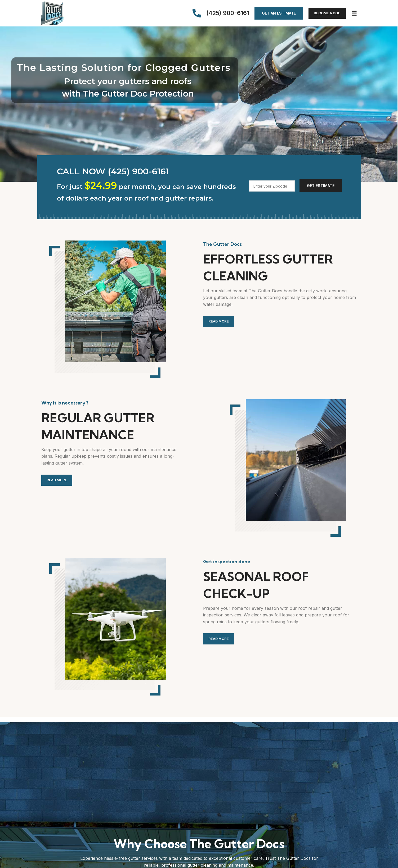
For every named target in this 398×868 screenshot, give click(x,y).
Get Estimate (321, 186)
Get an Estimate (279, 13)
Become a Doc (327, 13)
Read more (219, 321)
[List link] (150, 171)
